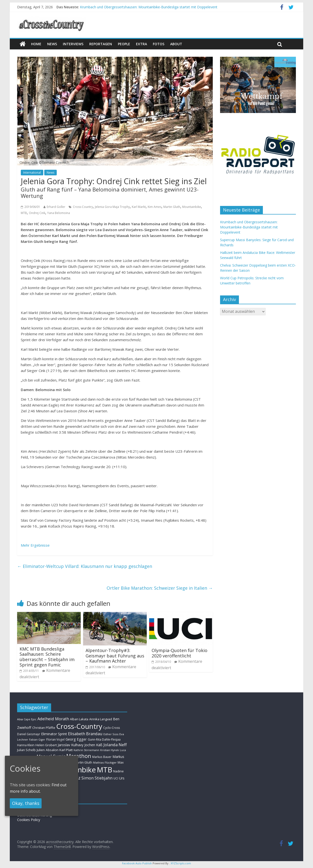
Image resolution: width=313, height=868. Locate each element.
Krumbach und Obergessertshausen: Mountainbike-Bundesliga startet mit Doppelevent (149, 7)
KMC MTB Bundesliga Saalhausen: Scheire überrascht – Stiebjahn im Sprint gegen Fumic (47, 657)
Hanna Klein (26, 745)
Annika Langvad (101, 719)
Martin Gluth (172, 207)
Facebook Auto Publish (137, 863)
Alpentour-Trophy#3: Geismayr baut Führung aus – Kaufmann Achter (115, 656)
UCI (116, 778)
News (50, 173)
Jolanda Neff (115, 745)
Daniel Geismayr (29, 734)
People (124, 44)
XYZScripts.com (181, 863)
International (32, 173)
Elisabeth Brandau (85, 734)
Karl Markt (139, 207)
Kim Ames (155, 207)
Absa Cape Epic (27, 719)
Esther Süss (111, 734)
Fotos (159, 44)
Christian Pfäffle (44, 728)
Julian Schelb (26, 750)
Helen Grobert (46, 745)
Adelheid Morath (53, 719)
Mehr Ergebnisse (35, 545)
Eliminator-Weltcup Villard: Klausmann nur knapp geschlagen (85, 566)
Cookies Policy (29, 820)
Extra (141, 44)
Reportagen (101, 44)
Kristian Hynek (110, 750)
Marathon (79, 756)
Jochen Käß (93, 745)
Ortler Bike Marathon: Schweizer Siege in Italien (160, 588)
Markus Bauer (102, 757)
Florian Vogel (55, 739)
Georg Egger (76, 739)
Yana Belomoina (59, 213)
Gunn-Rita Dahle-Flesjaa (104, 739)
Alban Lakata (79, 719)
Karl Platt (66, 750)
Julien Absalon (48, 750)
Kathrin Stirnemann (86, 750)
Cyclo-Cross (112, 728)
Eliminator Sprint (54, 734)
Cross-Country (83, 207)
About (176, 44)
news (52, 44)
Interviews (73, 44)
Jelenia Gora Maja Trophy (112, 207)
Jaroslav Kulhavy (71, 745)
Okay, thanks (26, 803)
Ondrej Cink (37, 213)
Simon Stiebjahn (97, 778)
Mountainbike (192, 207)
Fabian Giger (37, 740)
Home (36, 44)
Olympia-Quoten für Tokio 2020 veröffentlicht (179, 653)
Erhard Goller (56, 207)
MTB (24, 213)
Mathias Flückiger (105, 762)
